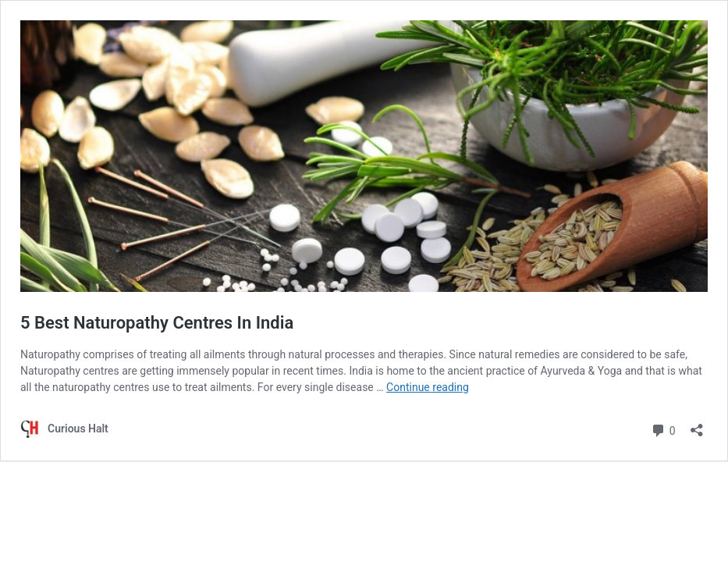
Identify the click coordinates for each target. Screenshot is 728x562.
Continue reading (428, 387)
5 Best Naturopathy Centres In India (157, 323)
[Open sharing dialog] (697, 425)
